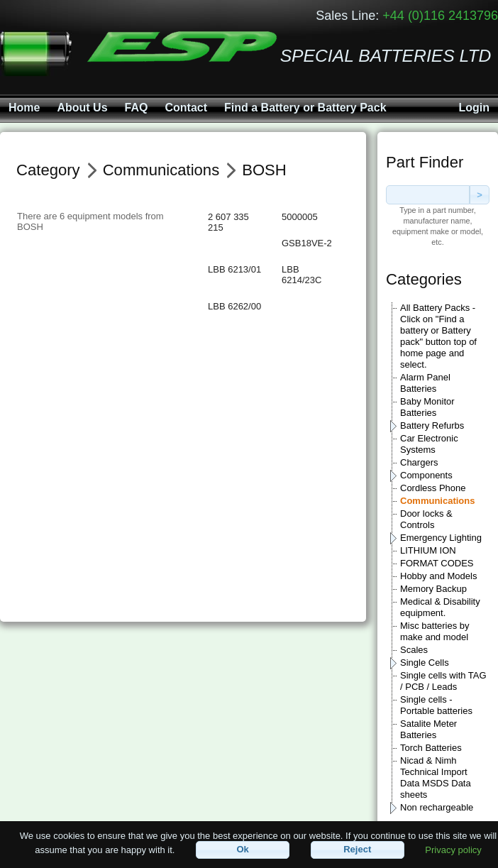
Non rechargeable (437, 807)
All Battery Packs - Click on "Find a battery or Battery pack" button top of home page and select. (438, 336)
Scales (414, 650)
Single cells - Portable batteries (436, 705)
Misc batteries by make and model (435, 631)
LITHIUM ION (428, 550)
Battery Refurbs (432, 425)
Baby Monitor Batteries (427, 407)
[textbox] (428, 195)
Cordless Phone (433, 488)
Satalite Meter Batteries (428, 729)
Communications (437, 501)
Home (24, 108)
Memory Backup (433, 589)
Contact (186, 108)
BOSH (264, 170)
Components (426, 475)
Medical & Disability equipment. (440, 607)
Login (474, 108)
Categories (424, 279)
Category (48, 170)
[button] (243, 850)
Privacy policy (453, 849)
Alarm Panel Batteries (425, 383)
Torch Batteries (431, 748)
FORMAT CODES (437, 563)
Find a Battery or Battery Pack (305, 108)
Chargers (419, 462)
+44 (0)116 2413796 (440, 16)
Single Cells (425, 663)
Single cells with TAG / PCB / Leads (443, 681)
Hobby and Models (438, 576)
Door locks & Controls (426, 519)
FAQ (137, 108)
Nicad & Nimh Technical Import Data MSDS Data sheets (436, 778)
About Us (82, 108)
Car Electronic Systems (429, 444)
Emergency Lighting (441, 538)
